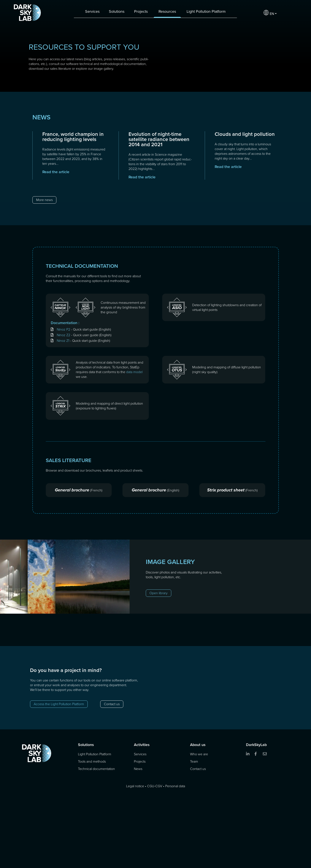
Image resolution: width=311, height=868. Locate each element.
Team (194, 762)
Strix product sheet (226, 490)
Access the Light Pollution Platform (59, 704)
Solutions (117, 11)
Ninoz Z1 (63, 341)
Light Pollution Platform (206, 11)
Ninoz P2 (63, 329)
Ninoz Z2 (63, 335)
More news (44, 200)
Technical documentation (96, 769)
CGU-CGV (155, 786)
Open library (159, 593)
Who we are (199, 754)
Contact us (112, 704)
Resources (167, 11)
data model (134, 372)
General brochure (72, 490)
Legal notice (135, 786)
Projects (141, 11)
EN (269, 13)
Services (92, 11)
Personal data (175, 786)
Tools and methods (92, 762)
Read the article (56, 172)
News (138, 769)
